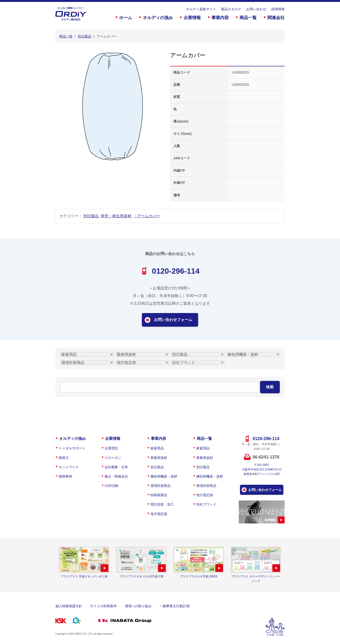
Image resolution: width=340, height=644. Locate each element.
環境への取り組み (138, 606)
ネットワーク (69, 467)
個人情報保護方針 (69, 606)
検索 (270, 387)
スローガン (113, 458)
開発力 (64, 458)
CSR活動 (112, 486)
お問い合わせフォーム (173, 320)
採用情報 (278, 9)
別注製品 (91, 216)
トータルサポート (72, 448)
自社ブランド (206, 504)
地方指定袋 (159, 514)
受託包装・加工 (162, 504)
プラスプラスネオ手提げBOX (199, 576)
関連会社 (276, 18)
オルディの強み (158, 18)
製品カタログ (231, 9)
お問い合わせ (256, 9)
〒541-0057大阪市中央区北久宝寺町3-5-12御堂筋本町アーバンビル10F (262, 469)
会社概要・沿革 (116, 467)
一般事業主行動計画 (175, 606)
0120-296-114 (176, 271)
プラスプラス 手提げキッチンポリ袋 (84, 576)
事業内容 (220, 18)
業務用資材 (159, 458)
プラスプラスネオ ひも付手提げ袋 (141, 576)
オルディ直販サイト (201, 9)
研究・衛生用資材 (116, 216)
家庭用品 (157, 448)
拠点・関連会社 (116, 476)
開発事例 (65, 476)
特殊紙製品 (159, 495)
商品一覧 (248, 18)
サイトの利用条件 (103, 606)
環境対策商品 (160, 486)
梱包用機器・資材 (164, 476)
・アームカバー (147, 216)
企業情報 (192, 18)
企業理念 (111, 448)
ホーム (126, 18)
